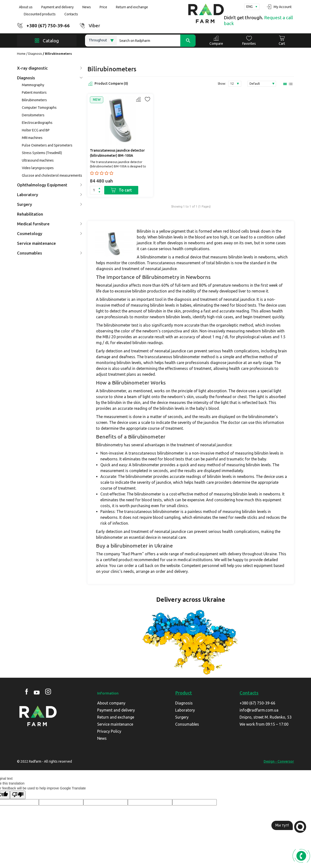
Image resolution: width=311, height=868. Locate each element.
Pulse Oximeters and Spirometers (47, 145)
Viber (94, 26)
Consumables (50, 253)
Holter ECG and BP (36, 130)
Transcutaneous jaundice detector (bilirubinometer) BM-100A (117, 153)
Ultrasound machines (38, 160)
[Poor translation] (18, 795)
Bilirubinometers (34, 100)
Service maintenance (36, 243)
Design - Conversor (279, 761)
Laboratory (50, 195)
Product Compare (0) (108, 84)
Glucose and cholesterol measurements (52, 175)
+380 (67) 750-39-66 (48, 26)
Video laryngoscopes (38, 168)
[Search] (156, 41)
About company (111, 703)
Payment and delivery (57, 7)
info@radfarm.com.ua (259, 710)
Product (184, 693)
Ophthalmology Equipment (50, 185)
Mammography (33, 85)
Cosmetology (50, 233)
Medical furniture (50, 224)
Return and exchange (132, 7)
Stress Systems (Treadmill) (42, 153)
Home (21, 54)
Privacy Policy (109, 731)
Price (103, 7)
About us (26, 7)
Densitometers (33, 115)
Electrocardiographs (37, 123)
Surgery (50, 204)
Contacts (71, 14)
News (87, 7)
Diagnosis (35, 54)
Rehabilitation (30, 214)
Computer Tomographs (39, 108)
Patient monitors (34, 92)
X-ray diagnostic (50, 68)
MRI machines (32, 138)
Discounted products (40, 14)
